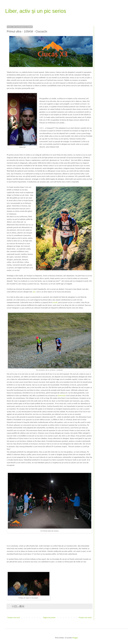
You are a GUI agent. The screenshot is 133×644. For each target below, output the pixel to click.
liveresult (62, 395)
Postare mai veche (85, 618)
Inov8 (55, 302)
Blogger (75, 638)
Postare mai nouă (14, 618)
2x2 (34, 292)
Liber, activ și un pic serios (36, 11)
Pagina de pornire (49, 618)
